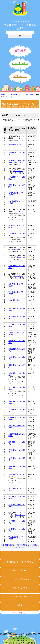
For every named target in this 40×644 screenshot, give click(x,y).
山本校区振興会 (14, 300)
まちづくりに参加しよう (20, 579)
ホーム (3, 95)
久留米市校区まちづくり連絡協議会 (20, 27)
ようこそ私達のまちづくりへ (20, 21)
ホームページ (20, 138)
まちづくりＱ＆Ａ (20, 596)
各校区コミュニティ (20, 571)
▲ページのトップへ (20, 613)
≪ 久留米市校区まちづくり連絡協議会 (15, 545)
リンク (20, 605)
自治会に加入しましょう (20, 588)
